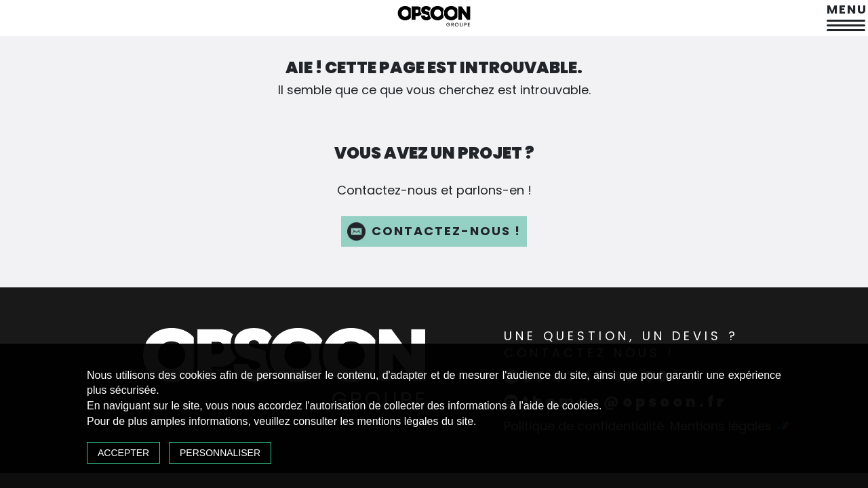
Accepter (123, 453)
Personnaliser (220, 453)
